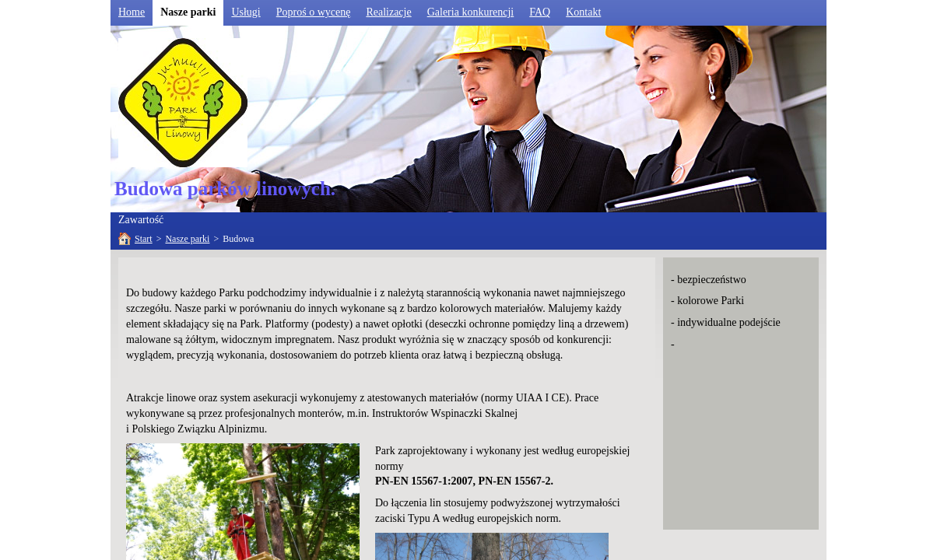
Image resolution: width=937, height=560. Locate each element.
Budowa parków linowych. (225, 189)
